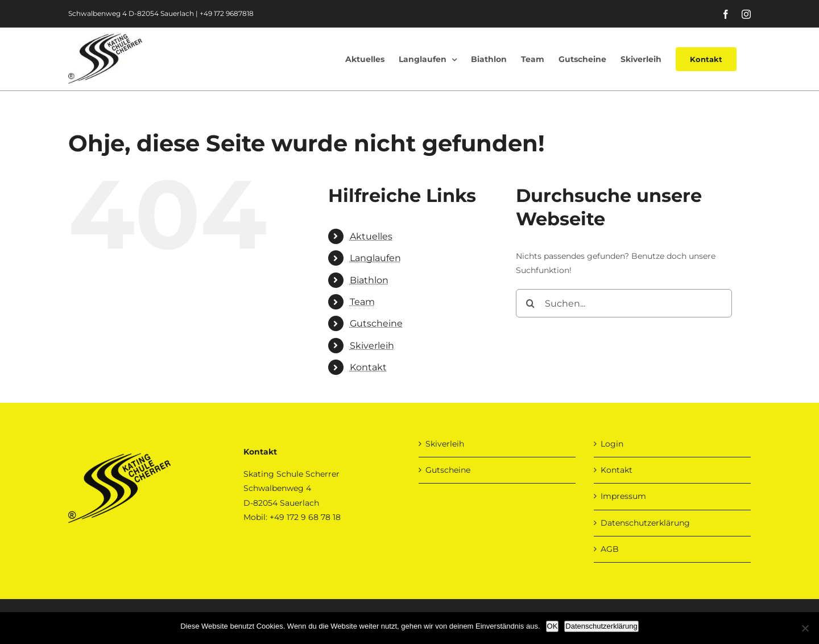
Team (362, 302)
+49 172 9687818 (227, 13)
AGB (610, 549)
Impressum (623, 496)
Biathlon (369, 280)
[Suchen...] (624, 303)
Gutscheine (376, 323)
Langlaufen (375, 258)
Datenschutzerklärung (645, 523)
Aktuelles (371, 236)
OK (553, 626)
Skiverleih (372, 346)
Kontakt (368, 367)
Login (612, 444)
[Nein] (805, 628)
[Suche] (530, 303)
